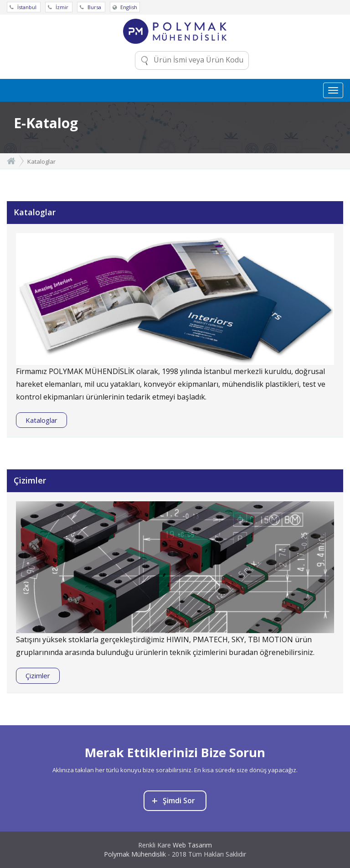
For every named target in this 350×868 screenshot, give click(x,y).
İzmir (59, 7)
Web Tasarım (192, 845)
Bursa (91, 7)
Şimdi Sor (173, 800)
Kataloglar (41, 420)
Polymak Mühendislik (135, 854)
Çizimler (38, 676)
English (125, 7)
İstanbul (24, 7)
